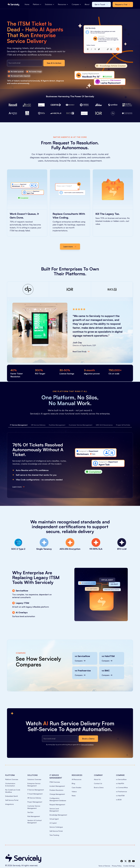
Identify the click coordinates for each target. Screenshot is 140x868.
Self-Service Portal (12, 800)
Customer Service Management (34, 807)
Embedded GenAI (11, 796)
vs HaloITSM (120, 796)
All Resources (77, 779)
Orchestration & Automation (10, 785)
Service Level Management (54, 810)
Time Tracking (54, 835)
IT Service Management (36, 790)
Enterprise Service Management (34, 785)
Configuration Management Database (58, 799)
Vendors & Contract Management (35, 821)
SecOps (30, 812)
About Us (97, 779)
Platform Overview (12, 779)
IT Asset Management (35, 794)
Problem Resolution (56, 790)
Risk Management (34, 816)
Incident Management (57, 786)
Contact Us (98, 783)
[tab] (19, 425)
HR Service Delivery (34, 798)
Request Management (57, 805)
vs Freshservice (121, 792)
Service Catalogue (56, 827)
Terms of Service (104, 866)
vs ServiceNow (121, 779)
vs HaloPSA (120, 783)
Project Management (35, 802)
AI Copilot (53, 823)
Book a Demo (99, 787)
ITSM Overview (55, 782)
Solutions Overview (34, 779)
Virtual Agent (54, 819)
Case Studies (77, 787)
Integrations (10, 804)
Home (27, 4)
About (87, 4)
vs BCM (119, 800)
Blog (73, 783)
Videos (74, 792)
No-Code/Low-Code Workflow (13, 791)
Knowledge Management (58, 815)
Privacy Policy (117, 866)
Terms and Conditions (87, 745)
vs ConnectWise (122, 787)
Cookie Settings (129, 866)
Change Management (57, 794)
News (74, 796)
